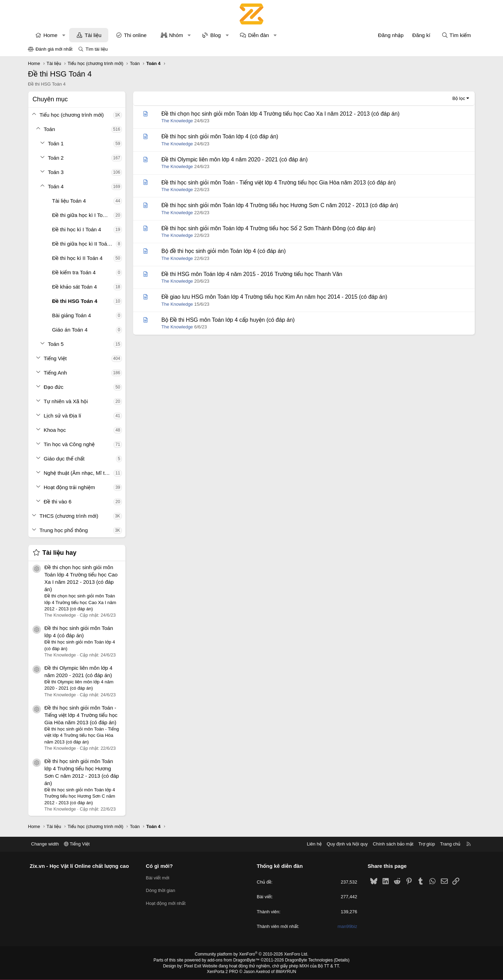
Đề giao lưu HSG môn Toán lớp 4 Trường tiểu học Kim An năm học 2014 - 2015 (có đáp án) (274, 297)
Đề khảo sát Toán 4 (74, 287)
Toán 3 (56, 172)
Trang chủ (450, 844)
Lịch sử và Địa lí (62, 416)
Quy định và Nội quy (347, 844)
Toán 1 (56, 143)
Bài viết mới (158, 878)
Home (50, 35)
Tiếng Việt (55, 358)
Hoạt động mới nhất (166, 903)
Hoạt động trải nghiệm (69, 487)
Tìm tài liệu (97, 49)
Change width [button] (45, 844)
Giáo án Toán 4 (70, 330)
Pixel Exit (193, 966)
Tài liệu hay (59, 553)
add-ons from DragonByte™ (234, 960)
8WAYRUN (286, 972)
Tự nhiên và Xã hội (66, 401)
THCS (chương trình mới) (69, 516)
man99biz (347, 926)
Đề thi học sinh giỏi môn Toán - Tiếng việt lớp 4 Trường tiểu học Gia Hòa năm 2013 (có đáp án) (81, 715)
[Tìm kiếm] (456, 35)
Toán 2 (56, 158)
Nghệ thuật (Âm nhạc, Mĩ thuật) (79, 473)
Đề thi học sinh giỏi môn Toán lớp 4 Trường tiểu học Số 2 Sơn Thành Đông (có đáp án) (268, 228)
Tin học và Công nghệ (69, 444)
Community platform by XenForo (252, 954)
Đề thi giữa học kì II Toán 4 (83, 244)
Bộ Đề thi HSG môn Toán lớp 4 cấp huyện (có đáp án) (228, 320)
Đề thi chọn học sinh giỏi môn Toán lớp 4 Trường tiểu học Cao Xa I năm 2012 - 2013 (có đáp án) (280, 114)
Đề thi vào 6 (58, 502)
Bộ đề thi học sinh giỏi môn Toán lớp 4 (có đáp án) (224, 251)
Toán (49, 129)
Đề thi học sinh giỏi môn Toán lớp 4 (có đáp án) (220, 136)
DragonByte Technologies (309, 960)
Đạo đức (54, 387)
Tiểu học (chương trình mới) (72, 115)
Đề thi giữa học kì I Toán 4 (82, 215)
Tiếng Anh (55, 373)
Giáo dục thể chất (64, 459)
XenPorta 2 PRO (222, 972)
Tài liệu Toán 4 (69, 201)
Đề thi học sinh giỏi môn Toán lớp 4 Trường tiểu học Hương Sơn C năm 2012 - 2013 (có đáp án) (280, 205)
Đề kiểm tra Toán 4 (74, 272)
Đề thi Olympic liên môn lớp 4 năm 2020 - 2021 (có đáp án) (235, 159)
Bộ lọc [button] (459, 98)
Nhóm (176, 35)
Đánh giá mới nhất (54, 49)
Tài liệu (93, 35)
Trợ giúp (427, 844)
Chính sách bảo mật (393, 844)
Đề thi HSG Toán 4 (75, 301)
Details (342, 960)
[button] (64, 35)
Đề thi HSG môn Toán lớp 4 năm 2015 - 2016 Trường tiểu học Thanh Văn (252, 274)
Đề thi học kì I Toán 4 (76, 229)
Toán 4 (56, 186)
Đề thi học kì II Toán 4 (77, 258)
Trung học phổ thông (64, 530)
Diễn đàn (258, 35)
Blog (216, 35)
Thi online (135, 35)
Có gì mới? (159, 866)
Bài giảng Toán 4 (71, 315)
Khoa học (55, 430)
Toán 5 (56, 344)
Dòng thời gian (161, 890)
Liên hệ (314, 844)
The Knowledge (177, 121)
